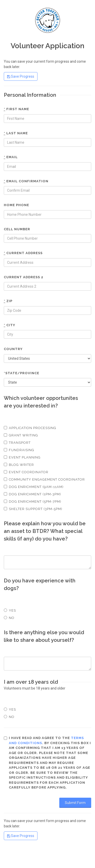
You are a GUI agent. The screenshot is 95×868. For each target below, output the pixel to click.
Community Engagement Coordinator (44, 479)
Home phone (16, 205)
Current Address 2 (24, 277)
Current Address (23, 253)
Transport (17, 443)
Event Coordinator (26, 472)
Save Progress (21, 76)
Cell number (17, 229)
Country (13, 349)
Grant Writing (21, 435)
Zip (8, 301)
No (9, 618)
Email (11, 157)
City (9, 325)
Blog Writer (19, 465)
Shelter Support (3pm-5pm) (33, 509)
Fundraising (19, 450)
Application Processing (30, 428)
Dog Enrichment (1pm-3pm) (32, 494)
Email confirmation (26, 181)
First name (16, 109)
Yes (10, 610)
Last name (16, 133)
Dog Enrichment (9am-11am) (34, 487)
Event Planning (22, 457)
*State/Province (22, 373)
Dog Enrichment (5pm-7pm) (33, 502)
